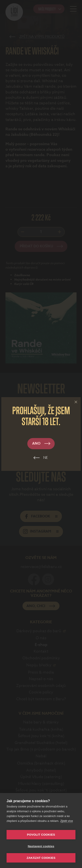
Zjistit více (67, 821)
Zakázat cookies (41, 858)
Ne (46, 458)
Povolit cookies (41, 835)
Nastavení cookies (41, 846)
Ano (36, 444)
